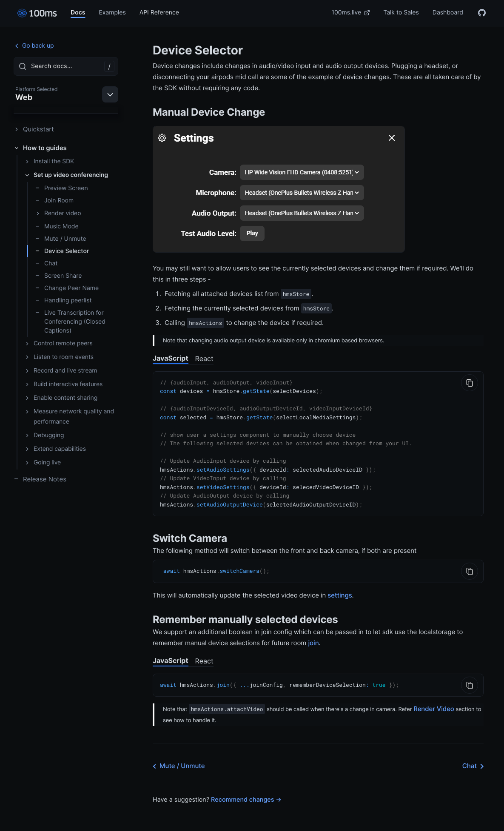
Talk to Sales (401, 13)
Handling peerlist (63, 300)
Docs (78, 13)
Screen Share (58, 276)
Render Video (434, 702)
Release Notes (40, 479)
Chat (46, 263)
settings (340, 588)
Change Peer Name (67, 288)
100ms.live (351, 13)
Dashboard (448, 13)
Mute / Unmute (61, 239)
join (313, 636)
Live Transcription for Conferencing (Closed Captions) (70, 322)
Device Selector (62, 251)
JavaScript (171, 358)
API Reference (159, 13)
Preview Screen (61, 188)
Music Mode (57, 226)
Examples (112, 13)
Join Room (54, 201)
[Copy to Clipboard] (470, 383)
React (204, 359)
